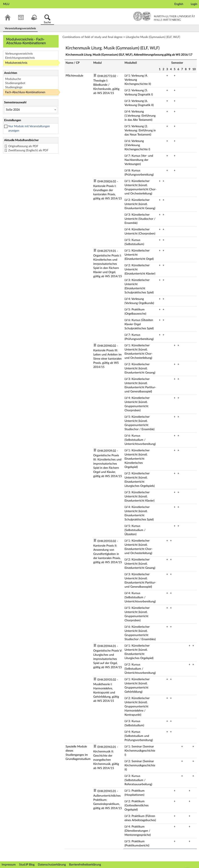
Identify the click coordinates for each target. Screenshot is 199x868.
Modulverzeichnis (16, 63)
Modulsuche (13, 79)
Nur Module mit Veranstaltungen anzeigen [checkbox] (29, 129)
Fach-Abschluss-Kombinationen (25, 92)
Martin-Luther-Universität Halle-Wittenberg (164, 16)
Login (194, 4)
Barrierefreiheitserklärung (85, 865)
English (179, 4)
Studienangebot (15, 83)
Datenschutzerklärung (52, 865)
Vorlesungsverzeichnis (19, 54)
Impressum (9, 865)
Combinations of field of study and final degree (92, 37)
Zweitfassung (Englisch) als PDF (28, 150)
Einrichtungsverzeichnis (20, 58)
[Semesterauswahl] (31, 110)
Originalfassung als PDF (23, 146)
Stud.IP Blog (27, 865)
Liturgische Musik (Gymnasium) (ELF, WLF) (153, 37)
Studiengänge (14, 87)
